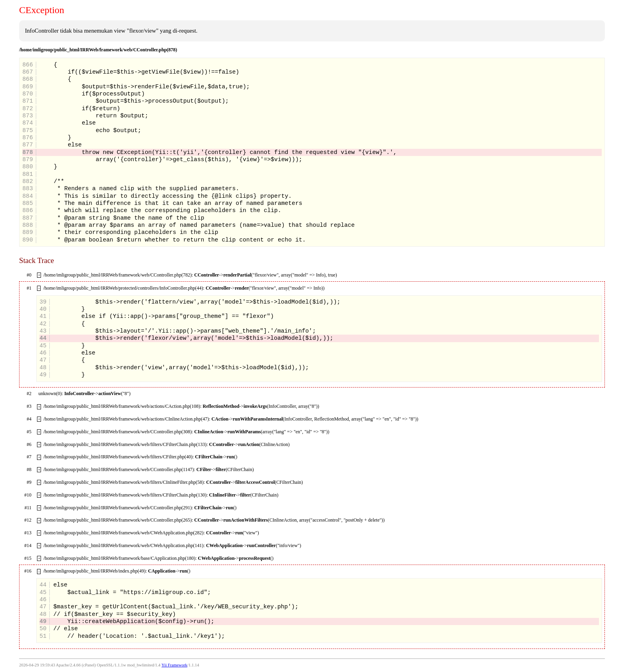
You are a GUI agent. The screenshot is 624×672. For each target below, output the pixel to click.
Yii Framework (175, 665)
